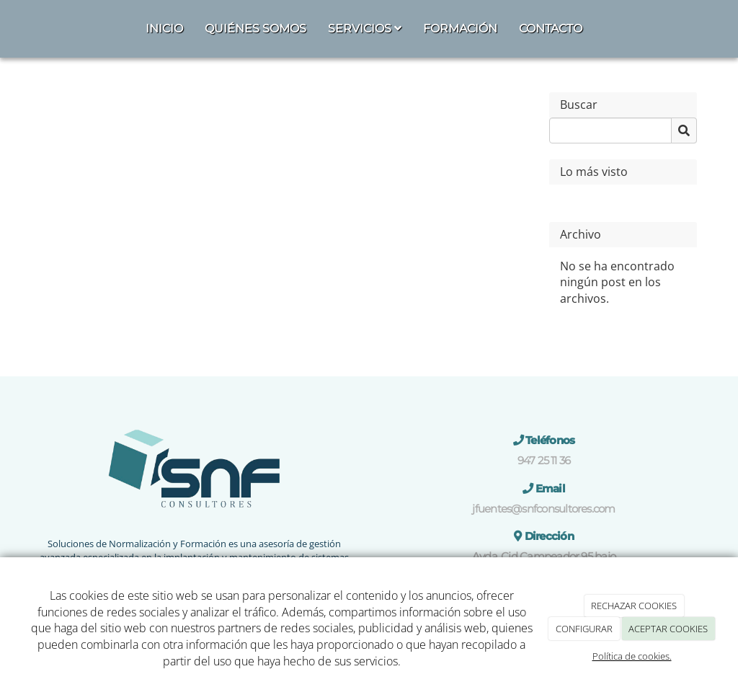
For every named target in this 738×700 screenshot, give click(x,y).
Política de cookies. (632, 656)
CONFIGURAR (584, 629)
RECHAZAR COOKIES (634, 606)
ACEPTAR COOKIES (668, 629)
